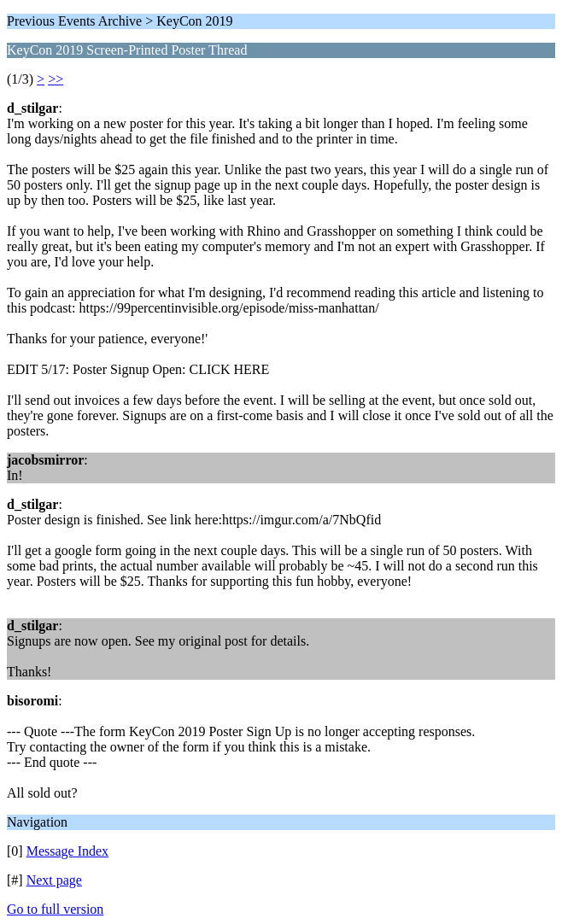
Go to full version (55, 909)
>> (56, 79)
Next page (54, 880)
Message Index (67, 851)
